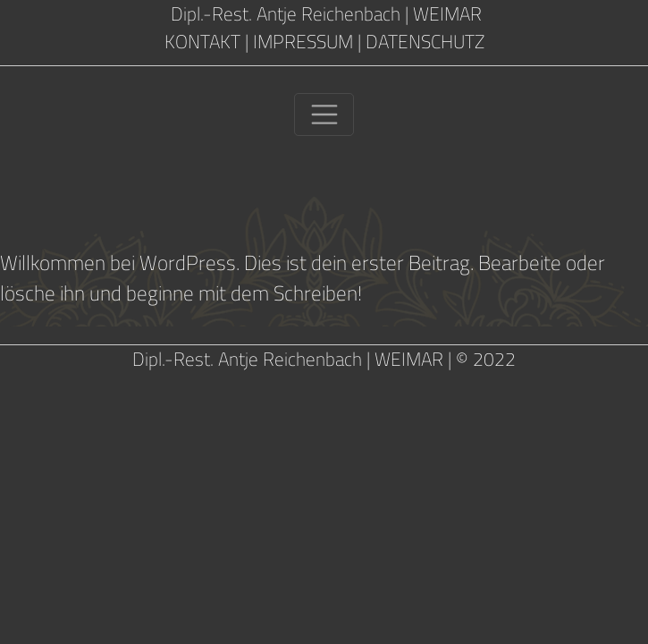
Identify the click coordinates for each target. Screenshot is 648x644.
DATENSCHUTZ (425, 42)
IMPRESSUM (303, 42)
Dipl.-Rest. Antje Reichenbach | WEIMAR (324, 14)
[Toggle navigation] (324, 114)
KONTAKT (202, 42)
